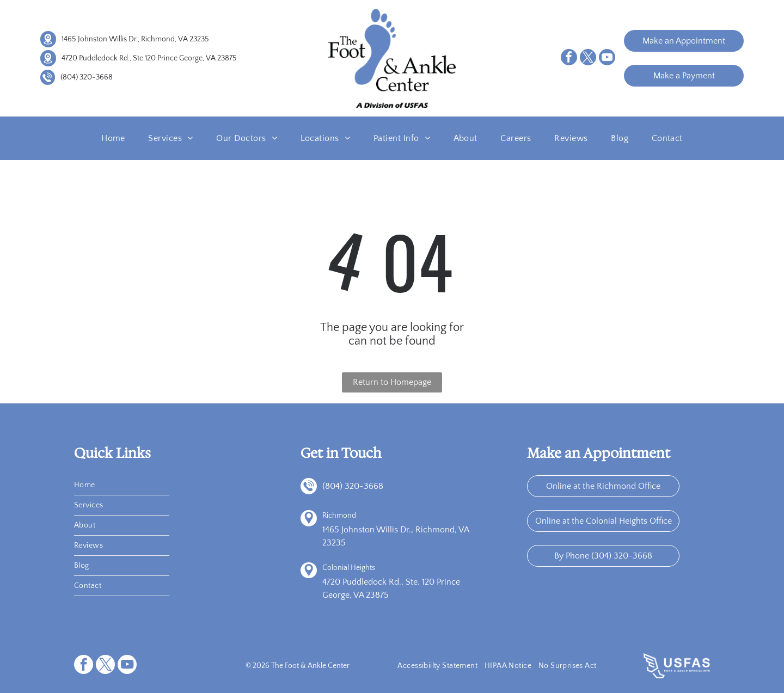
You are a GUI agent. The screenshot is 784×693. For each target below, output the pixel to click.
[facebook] (569, 59)
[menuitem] (113, 138)
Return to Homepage (392, 382)
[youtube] (607, 59)
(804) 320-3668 (87, 77)
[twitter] (588, 59)
